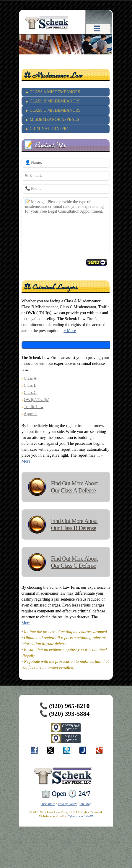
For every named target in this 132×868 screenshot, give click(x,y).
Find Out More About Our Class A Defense (74, 487)
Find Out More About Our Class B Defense (74, 524)
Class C (30, 393)
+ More (70, 331)
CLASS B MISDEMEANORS (55, 101)
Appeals (31, 414)
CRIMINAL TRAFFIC (49, 129)
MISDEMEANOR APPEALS (55, 119)
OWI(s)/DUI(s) (37, 400)
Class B (30, 385)
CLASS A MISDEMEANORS (55, 92)
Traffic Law (34, 407)
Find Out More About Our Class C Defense (74, 562)
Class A (30, 378)
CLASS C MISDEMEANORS (55, 110)
